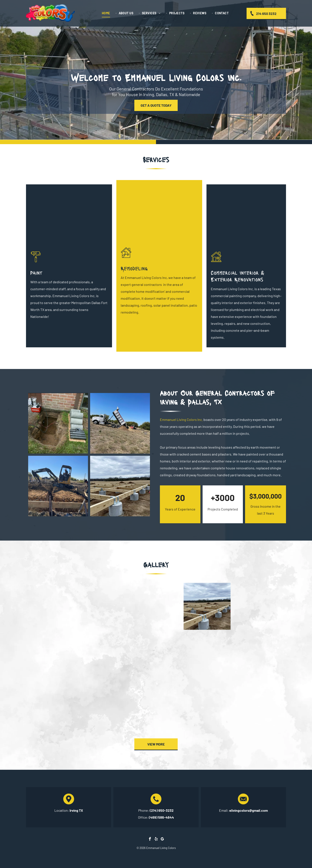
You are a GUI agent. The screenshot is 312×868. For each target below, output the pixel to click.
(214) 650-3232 (162, 810)
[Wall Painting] (69, 218)
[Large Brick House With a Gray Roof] (159, 214)
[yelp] (156, 840)
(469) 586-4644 (161, 817)
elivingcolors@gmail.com (249, 810)
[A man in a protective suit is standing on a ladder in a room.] (105, 709)
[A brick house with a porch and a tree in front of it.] (207, 709)
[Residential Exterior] (246, 218)
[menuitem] (108, 13)
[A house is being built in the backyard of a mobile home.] (258, 657)
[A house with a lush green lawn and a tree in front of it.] (54, 657)
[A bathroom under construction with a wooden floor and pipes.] (54, 709)
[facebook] (150, 840)
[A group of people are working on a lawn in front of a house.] (105, 657)
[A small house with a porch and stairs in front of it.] (258, 709)
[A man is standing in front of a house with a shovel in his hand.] (207, 657)
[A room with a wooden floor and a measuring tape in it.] (156, 657)
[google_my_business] (162, 840)
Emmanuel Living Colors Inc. (181, 420)
